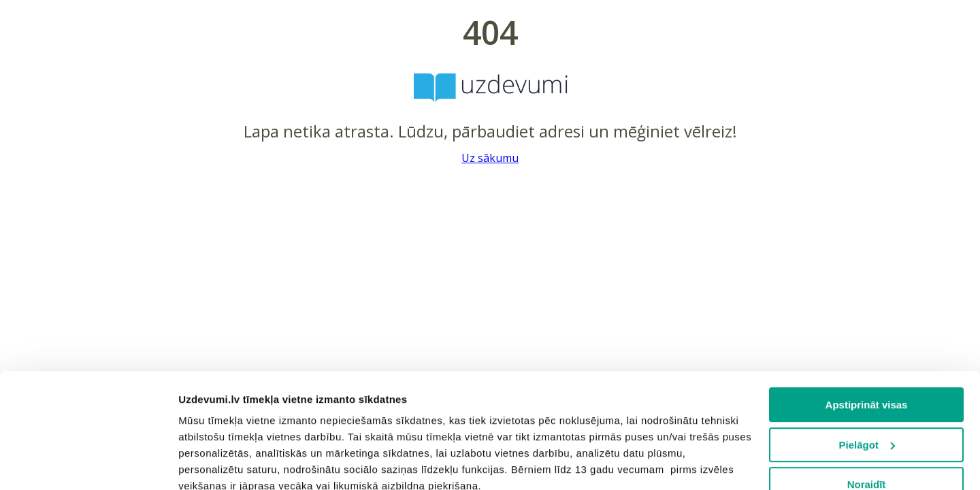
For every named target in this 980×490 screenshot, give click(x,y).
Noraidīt (867, 377)
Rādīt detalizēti (215, 463)
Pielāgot (867, 337)
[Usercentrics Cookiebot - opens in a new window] (88, 463)
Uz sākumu (490, 158)
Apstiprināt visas (867, 297)
